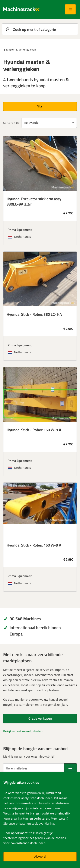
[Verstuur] (71, 768)
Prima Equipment (20, 230)
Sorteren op (11, 123)
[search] (40, 29)
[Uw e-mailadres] (34, 768)
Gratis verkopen (40, 718)
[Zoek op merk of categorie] (40, 29)
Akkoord (40, 856)
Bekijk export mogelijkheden (23, 731)
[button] (70, 9)
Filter (40, 106)
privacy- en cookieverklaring (35, 824)
